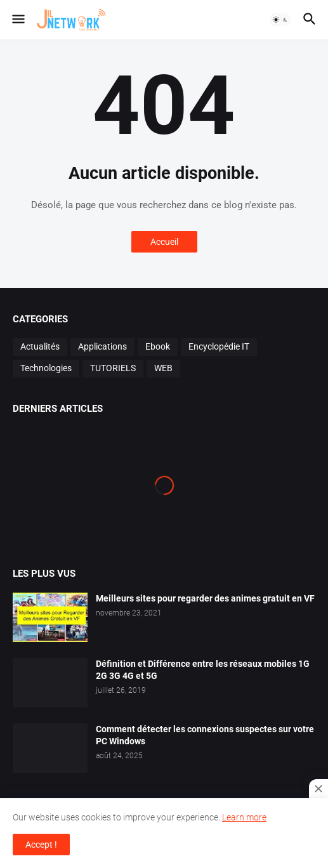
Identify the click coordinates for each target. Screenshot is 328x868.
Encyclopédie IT (219, 346)
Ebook (158, 346)
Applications (102, 346)
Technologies (46, 368)
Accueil (164, 242)
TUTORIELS (113, 368)
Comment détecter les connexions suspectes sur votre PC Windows (205, 735)
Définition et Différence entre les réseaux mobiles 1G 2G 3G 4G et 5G (203, 670)
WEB (163, 368)
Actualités (40, 346)
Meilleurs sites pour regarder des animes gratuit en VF (205, 598)
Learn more (244, 817)
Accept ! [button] (41, 845)
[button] (17, 20)
